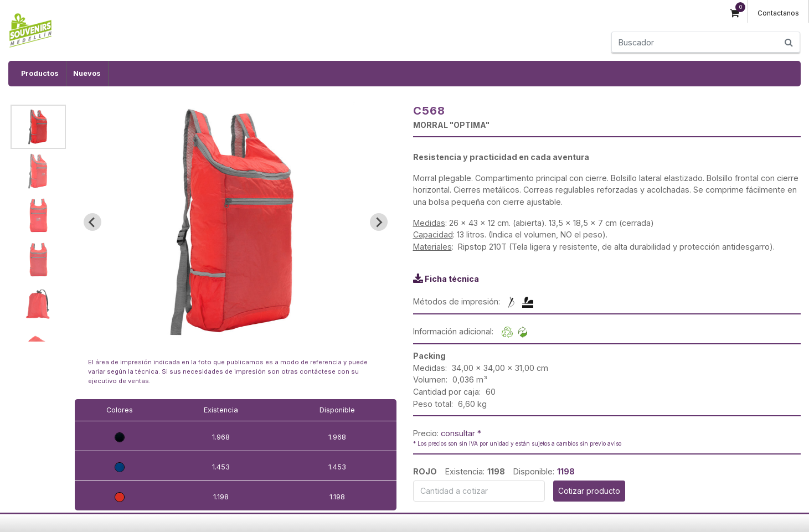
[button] (38, 127)
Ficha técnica (452, 279)
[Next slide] (379, 222)
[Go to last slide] (92, 222)
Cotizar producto (589, 491)
